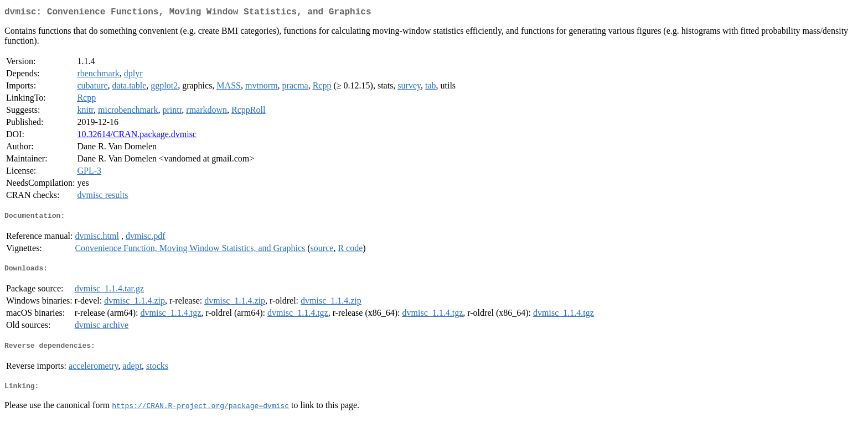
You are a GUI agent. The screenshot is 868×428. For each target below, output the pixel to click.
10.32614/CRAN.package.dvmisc (137, 136)
